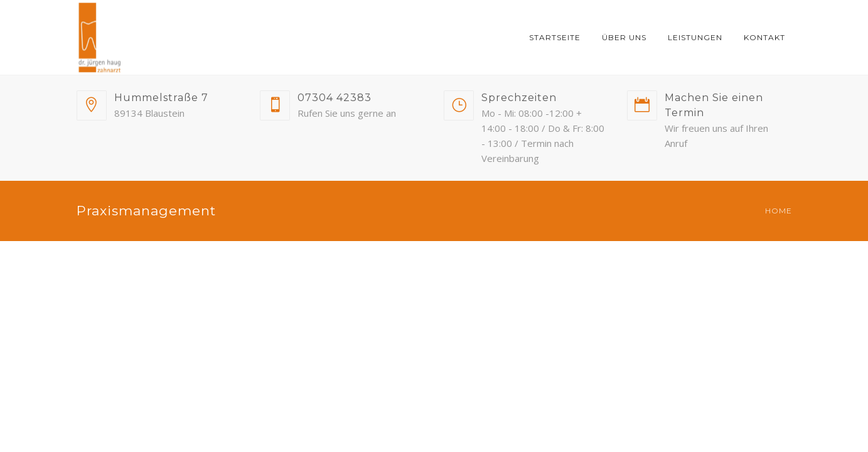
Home (779, 211)
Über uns (624, 37)
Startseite (555, 37)
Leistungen (695, 37)
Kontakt (764, 37)
